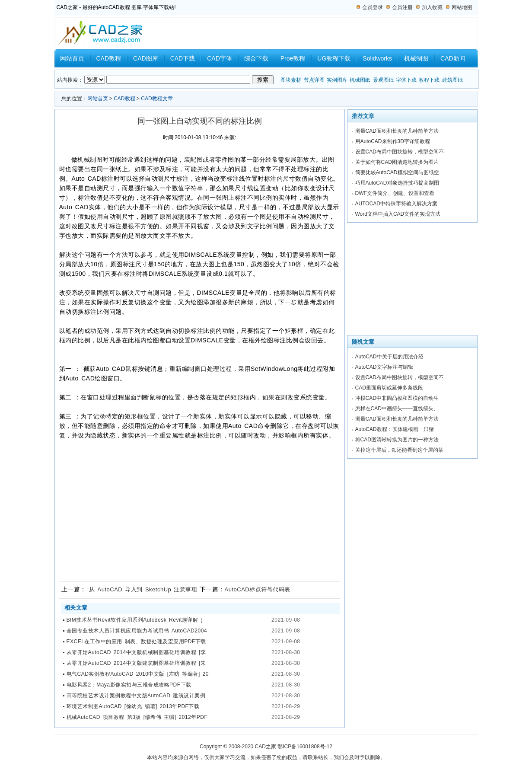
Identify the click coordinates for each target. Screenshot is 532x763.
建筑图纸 (452, 80)
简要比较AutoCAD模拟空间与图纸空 (397, 172)
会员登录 (373, 7)
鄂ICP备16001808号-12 (305, 747)
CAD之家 (266, 747)
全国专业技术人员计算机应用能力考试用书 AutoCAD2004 (137, 631)
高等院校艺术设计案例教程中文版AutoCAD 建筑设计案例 (136, 696)
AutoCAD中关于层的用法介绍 (389, 357)
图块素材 (291, 80)
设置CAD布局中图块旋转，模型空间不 (400, 152)
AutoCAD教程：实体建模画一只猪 (395, 429)
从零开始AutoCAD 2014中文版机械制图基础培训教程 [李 (136, 652)
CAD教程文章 (157, 99)
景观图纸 (383, 80)
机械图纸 (360, 80)
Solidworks (377, 58)
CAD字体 (220, 58)
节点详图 (314, 80)
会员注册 (402, 7)
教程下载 (429, 80)
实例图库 (337, 80)
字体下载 (406, 80)
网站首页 (72, 58)
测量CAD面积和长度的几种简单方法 (397, 131)
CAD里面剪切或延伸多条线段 (389, 388)
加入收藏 (432, 7)
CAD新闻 (453, 58)
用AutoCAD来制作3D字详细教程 (393, 141)
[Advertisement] (198, 511)
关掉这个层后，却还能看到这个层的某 (399, 450)
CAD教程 (109, 58)
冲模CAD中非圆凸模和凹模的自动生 (397, 398)
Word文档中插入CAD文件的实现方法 (398, 214)
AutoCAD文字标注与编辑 (384, 367)
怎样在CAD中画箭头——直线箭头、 (397, 409)
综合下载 (256, 58)
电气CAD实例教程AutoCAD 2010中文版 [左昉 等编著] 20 (138, 674)
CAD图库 (146, 58)
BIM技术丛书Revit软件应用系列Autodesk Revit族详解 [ (135, 620)
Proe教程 (293, 58)
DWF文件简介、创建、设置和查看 (395, 193)
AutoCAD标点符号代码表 (258, 589)
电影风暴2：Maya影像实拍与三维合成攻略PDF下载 (129, 685)
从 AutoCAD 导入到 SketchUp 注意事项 (143, 589)
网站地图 (462, 7)
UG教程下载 (334, 58)
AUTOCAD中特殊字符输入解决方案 (396, 204)
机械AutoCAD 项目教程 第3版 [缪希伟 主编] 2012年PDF (137, 717)
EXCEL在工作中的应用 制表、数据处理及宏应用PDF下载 (136, 642)
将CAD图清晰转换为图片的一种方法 (397, 440)
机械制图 (416, 58)
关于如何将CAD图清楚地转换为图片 (397, 162)
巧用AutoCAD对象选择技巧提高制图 (397, 183)
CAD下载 (183, 58)
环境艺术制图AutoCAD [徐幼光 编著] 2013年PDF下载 (133, 706)
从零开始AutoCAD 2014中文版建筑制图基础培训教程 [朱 (136, 663)
